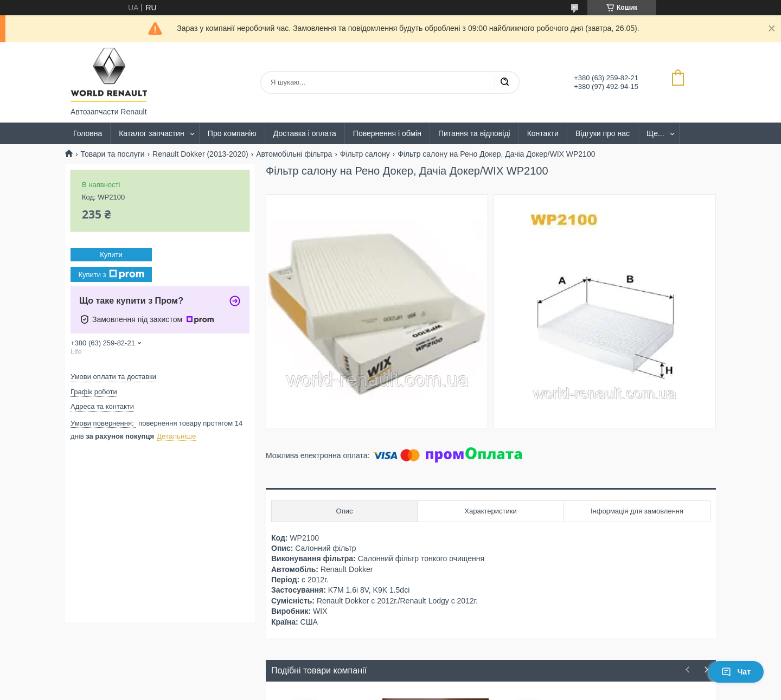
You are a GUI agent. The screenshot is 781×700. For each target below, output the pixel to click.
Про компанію (232, 133)
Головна (88, 133)
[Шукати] (504, 82)
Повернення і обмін (387, 133)
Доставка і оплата (305, 133)
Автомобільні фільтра (294, 154)
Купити (111, 255)
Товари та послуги (112, 154)
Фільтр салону (365, 154)
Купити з (111, 274)
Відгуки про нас (603, 133)
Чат (736, 672)
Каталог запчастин (152, 133)
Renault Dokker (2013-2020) (200, 154)
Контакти (543, 133)
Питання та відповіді (474, 133)
